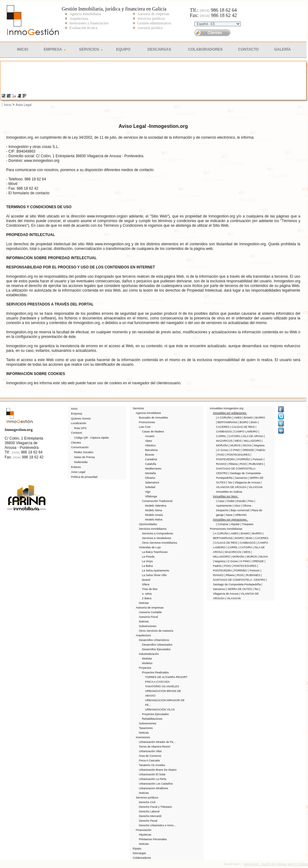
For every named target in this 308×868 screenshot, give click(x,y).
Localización (79, 423)
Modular (147, 659)
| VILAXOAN (255, 487)
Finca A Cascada (149, 761)
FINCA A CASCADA (157, 682)
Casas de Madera (153, 432)
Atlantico (150, 445)
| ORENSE (248, 450)
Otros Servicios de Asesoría (156, 631)
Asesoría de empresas (150, 608)
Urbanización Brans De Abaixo (158, 770)
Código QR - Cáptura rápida (91, 438)
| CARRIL (232, 547)
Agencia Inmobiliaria (148, 413)
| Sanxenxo (241, 478)
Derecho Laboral (149, 811)
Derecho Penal (148, 821)
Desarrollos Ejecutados (156, 649)
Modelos (147, 663)
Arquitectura (143, 635)
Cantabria (151, 459)
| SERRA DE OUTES (239, 589)
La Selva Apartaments (156, 571)
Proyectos (145, 668)
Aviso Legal (23, 105)
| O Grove (222, 450)
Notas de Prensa (84, 457)
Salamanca (152, 482)
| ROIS (243, 464)
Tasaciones (146, 728)
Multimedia (81, 462)
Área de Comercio (150, 756)
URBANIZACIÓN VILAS (160, 710)
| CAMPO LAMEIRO (246, 432)
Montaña (150, 473)
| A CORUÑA (224, 418)
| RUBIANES (256, 464)
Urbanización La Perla (153, 779)
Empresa (53, 49)
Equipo (123, 49)
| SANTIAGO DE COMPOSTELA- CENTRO (240, 469)
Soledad (150, 487)
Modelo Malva (154, 520)
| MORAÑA (238, 557)
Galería (282, 49)
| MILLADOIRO (252, 441)
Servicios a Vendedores (157, 538)
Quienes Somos (81, 419)
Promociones (147, 422)
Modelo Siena (154, 510)
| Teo (230, 482)
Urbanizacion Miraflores (154, 788)
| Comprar (223, 524)
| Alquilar (235, 524)
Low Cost (145, 427)
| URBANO (240, 515)
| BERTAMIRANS (227, 422)
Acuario (150, 436)
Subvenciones (148, 626)
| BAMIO (248, 418)
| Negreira (258, 445)
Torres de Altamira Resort (155, 747)
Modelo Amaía (154, 515)
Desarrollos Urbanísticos (154, 640)
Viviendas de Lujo (150, 547)
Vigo (148, 492)
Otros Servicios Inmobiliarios (160, 543)
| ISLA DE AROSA (252, 436)
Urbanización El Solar (152, 774)
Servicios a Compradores (158, 533)
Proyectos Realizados (155, 672)
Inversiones (143, 737)
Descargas (159, 49)
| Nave (229, 515)
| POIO (221, 455)
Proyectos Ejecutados (155, 714)
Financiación (144, 830)
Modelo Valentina (156, 506)
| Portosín (257, 459)
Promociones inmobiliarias (226, 529)
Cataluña (151, 464)
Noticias (144, 603)
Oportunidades (148, 524)
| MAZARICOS (233, 552)
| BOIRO (244, 422)
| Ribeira (233, 464)
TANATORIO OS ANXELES (162, 686)
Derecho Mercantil (150, 816)
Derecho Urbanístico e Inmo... (157, 825)
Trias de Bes (150, 589)
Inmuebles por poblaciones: (230, 413)
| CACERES (261, 538)
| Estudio (241, 501)
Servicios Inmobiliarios (153, 529)
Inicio (23, 49)
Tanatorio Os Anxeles (152, 765)
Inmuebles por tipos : (226, 496)
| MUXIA (247, 445)
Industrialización (149, 654)
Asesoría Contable (150, 612)
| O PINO (235, 450)
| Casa (220, 501)
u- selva (147, 594)
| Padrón (260, 450)
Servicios (89, 49)
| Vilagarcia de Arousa (247, 482)
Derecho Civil (147, 802)
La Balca (147, 566)
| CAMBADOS (247, 543)
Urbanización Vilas (150, 751)
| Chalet (230, 501)
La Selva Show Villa (154, 575)
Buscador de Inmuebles (154, 418)
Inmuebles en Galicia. (229, 492)
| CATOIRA (234, 436)
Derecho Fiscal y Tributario (155, 807)
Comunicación (80, 447)
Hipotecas (145, 835)
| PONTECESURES (238, 455)
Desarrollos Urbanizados (157, 645)
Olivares (150, 478)
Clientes (215, 33)
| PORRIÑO (243, 459)
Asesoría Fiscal (148, 617)
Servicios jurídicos (147, 798)
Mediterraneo (153, 469)
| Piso (250, 501)
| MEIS (238, 441)
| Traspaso (247, 524)
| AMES (237, 418)
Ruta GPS (80, 428)
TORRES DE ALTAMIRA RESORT (166, 677)
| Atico (237, 506)
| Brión (254, 422)
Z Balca (147, 598)
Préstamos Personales (153, 839)
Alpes (149, 441)
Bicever (150, 455)
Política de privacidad (84, 477)
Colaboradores (206, 49)
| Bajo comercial (239, 510)
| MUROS (235, 445)
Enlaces (76, 467)
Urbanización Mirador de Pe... (157, 742)
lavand (146, 580)
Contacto (249, 49)
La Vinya (147, 561)
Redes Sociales (84, 452)
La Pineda (148, 557)
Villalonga (151, 496)
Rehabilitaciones (152, 719)
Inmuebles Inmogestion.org (227, 408)
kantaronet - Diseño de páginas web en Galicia (276, 864)
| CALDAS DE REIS (243, 427)
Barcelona (151, 450)
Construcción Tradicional (157, 501)
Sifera (146, 584)
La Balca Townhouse (155, 552)
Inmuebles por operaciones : (231, 520)
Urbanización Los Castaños (156, 784)
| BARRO (259, 418)
